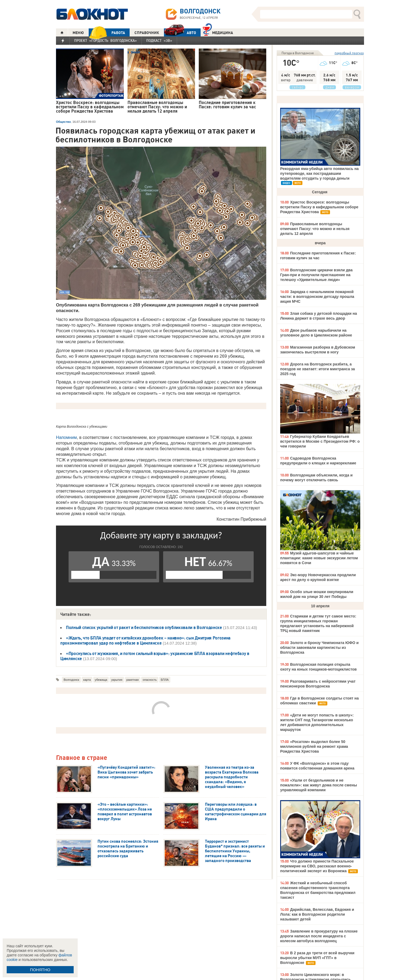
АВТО (180, 33)
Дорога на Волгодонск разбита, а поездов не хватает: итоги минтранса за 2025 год (318, 369)
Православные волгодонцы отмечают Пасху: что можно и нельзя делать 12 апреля (315, 229)
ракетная (133, 680)
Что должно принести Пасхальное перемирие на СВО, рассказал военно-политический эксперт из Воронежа (317, 866)
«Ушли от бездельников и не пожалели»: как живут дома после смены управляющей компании (319, 785)
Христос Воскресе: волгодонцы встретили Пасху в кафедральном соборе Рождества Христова (319, 207)
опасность (150, 680)
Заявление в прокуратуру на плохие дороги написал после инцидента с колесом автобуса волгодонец (319, 936)
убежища (101, 680)
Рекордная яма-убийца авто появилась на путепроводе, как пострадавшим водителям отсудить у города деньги (319, 173)
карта (87, 680)
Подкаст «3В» (159, 40)
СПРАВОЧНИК (147, 33)
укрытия (117, 680)
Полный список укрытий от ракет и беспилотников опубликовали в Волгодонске (144, 627)
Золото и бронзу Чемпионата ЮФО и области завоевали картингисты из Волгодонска (319, 648)
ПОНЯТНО (40, 970)
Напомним (66, 437)
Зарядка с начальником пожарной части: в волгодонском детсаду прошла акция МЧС (317, 297)
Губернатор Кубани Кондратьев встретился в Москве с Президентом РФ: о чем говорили (320, 441)
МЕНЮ (78, 33)
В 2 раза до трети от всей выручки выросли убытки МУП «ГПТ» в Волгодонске (317, 958)
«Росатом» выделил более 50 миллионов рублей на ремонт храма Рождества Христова (314, 746)
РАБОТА (107, 33)
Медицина (218, 32)
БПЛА (165, 680)
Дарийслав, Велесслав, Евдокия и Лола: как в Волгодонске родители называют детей (317, 914)
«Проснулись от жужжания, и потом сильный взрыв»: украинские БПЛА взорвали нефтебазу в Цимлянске (155, 656)
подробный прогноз (349, 53)
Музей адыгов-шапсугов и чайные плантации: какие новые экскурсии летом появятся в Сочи (319, 558)
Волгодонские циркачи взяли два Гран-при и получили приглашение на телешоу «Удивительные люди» (316, 275)
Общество (63, 122)
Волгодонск (71, 680)
